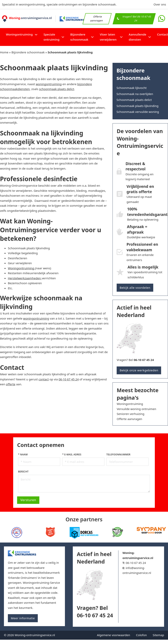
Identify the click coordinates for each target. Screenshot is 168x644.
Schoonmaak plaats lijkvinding (137, 106)
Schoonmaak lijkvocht (132, 88)
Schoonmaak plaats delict (134, 100)
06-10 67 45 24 (136, 563)
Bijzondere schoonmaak (79, 37)
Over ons (160, 4)
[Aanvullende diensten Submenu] (150, 37)
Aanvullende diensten (137, 37)
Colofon (141, 635)
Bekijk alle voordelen (135, 288)
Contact (162, 34)
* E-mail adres (72, 454)
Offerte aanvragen (97, 19)
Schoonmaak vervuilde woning (138, 112)
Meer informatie (23, 618)
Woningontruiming (19, 34)
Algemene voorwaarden (114, 635)
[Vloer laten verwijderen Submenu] (121, 37)
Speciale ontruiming (51, 37)
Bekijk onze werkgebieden (139, 370)
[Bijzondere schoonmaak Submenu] (92, 37)
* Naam (23, 454)
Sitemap (158, 635)
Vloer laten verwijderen (108, 37)
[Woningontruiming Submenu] (36, 35)
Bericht (23, 472)
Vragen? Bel (135, 360)
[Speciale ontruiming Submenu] (63, 37)
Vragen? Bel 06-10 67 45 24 (134, 19)
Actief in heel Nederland (94, 558)
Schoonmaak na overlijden (135, 94)
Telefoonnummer (118, 454)
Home (4, 52)
